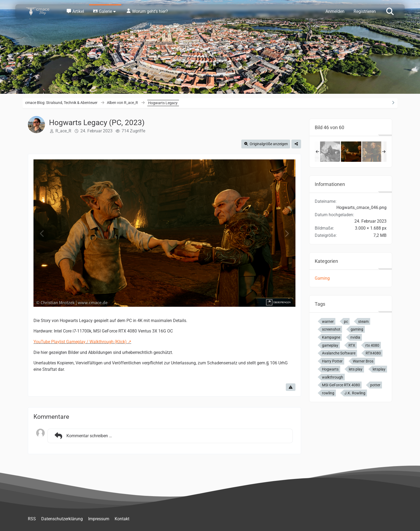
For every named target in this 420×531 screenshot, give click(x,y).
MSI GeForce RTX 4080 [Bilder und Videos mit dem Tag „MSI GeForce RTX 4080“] (341, 385)
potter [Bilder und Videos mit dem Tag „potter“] (375, 385)
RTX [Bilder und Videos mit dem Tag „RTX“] (352, 345)
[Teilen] (296, 144)
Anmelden (335, 11)
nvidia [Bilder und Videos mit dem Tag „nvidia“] (355, 337)
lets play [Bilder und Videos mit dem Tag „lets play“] (356, 369)
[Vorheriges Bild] (42, 234)
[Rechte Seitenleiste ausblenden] (393, 103)
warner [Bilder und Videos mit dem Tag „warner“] (328, 321)
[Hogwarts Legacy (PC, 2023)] (330, 152)
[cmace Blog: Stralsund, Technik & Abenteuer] (41, 11)
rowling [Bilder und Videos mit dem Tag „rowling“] (328, 393)
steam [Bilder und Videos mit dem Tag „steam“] (363, 321)
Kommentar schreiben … (82, 436)
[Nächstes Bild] (287, 234)
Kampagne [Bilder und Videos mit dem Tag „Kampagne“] (331, 337)
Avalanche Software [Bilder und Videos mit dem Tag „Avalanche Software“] (339, 353)
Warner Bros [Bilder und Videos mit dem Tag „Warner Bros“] (363, 361)
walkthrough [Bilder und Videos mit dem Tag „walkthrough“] (333, 377)
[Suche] (390, 11)
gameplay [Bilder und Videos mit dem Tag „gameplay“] (330, 345)
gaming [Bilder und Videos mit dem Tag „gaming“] (357, 329)
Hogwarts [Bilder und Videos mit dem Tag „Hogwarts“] (330, 369)
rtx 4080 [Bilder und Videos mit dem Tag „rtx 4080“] (372, 345)
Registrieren (365, 11)
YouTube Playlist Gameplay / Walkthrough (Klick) (80, 342)
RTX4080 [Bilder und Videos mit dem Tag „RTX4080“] (373, 353)
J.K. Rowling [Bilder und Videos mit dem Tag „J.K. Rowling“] (355, 393)
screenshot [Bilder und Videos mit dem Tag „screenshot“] (331, 329)
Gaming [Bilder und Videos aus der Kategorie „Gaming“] (322, 278)
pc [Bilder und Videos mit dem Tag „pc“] (346, 321)
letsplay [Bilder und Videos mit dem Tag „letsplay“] (379, 369)
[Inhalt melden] (291, 387)
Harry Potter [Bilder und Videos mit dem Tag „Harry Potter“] (332, 361)
